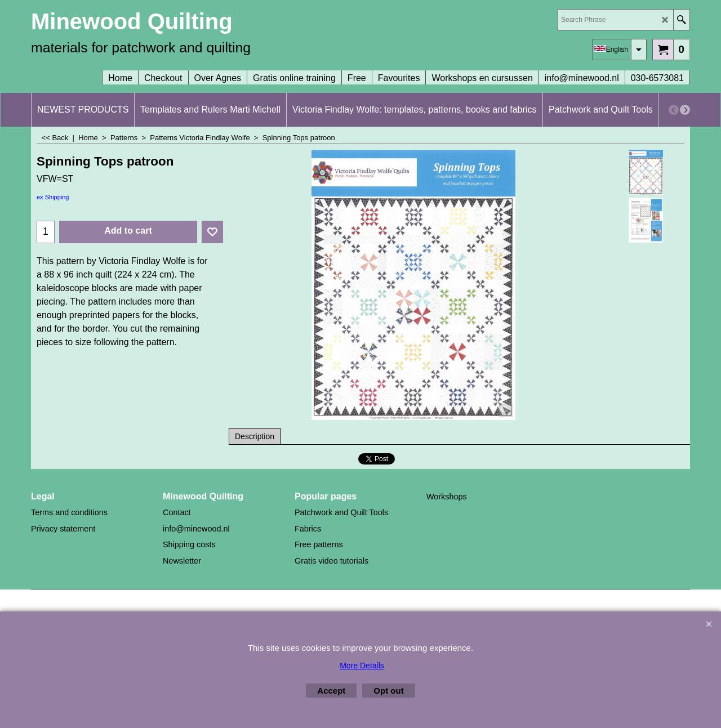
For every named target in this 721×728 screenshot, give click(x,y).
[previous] (674, 110)
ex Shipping (53, 197)
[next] (685, 110)
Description (255, 436)
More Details (362, 666)
